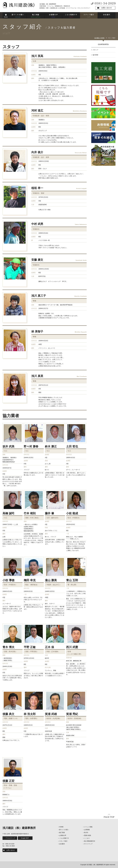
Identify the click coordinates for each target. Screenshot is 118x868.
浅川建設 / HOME (99, 38)
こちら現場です (64, 838)
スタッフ (95, 50)
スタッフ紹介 (63, 841)
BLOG (86, 833)
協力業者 (95, 55)
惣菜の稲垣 (88, 835)
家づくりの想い (64, 830)
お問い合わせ (11, 850)
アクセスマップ (10, 838)
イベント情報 (88, 827)
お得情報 (87, 830)
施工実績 (62, 833)
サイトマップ (88, 844)
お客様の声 (63, 835)
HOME (61, 827)
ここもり (87, 838)
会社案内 (62, 844)
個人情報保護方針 (90, 841)
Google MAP (25, 838)
